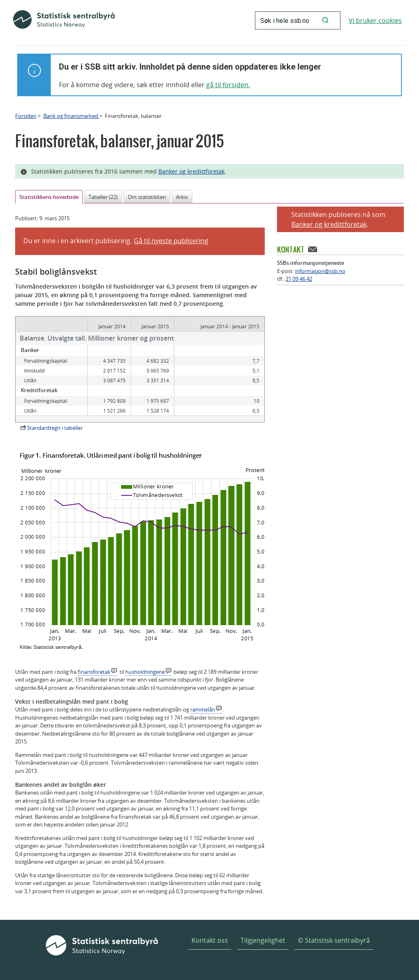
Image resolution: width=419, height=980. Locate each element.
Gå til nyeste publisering (171, 241)
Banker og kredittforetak (191, 171)
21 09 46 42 (299, 279)
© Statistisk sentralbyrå (334, 940)
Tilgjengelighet (263, 940)
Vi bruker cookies (375, 20)
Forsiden (26, 116)
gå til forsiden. (228, 85)
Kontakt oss (210, 940)
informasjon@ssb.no (320, 271)
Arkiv (182, 197)
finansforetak (94, 672)
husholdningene (145, 672)
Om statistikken (147, 197)
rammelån (203, 709)
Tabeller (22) (103, 197)
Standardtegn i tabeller (55, 428)
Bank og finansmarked (71, 116)
